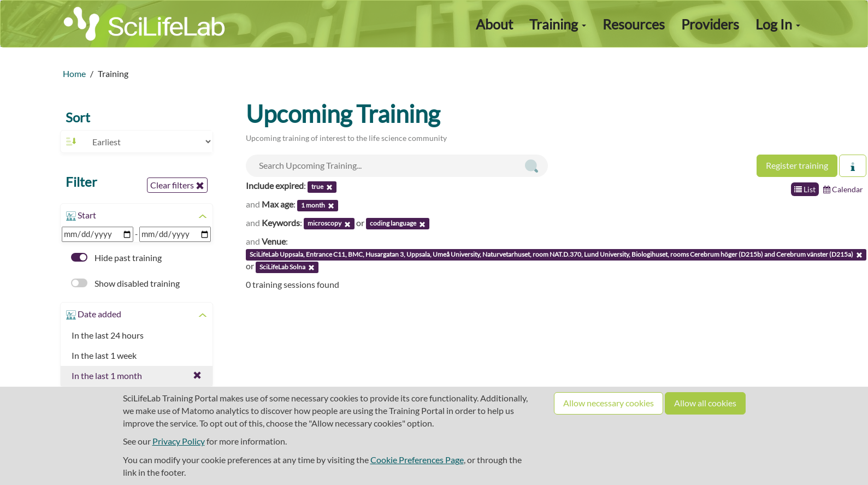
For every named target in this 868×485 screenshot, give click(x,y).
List (805, 189)
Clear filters (177, 185)
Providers (710, 24)
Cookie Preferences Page (417, 460)
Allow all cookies (705, 403)
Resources (634, 24)
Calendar (843, 189)
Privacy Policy (179, 441)
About (494, 24)
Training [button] (558, 24)
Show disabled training (125, 283)
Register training (797, 165)
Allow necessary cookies (609, 403)
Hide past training (116, 258)
